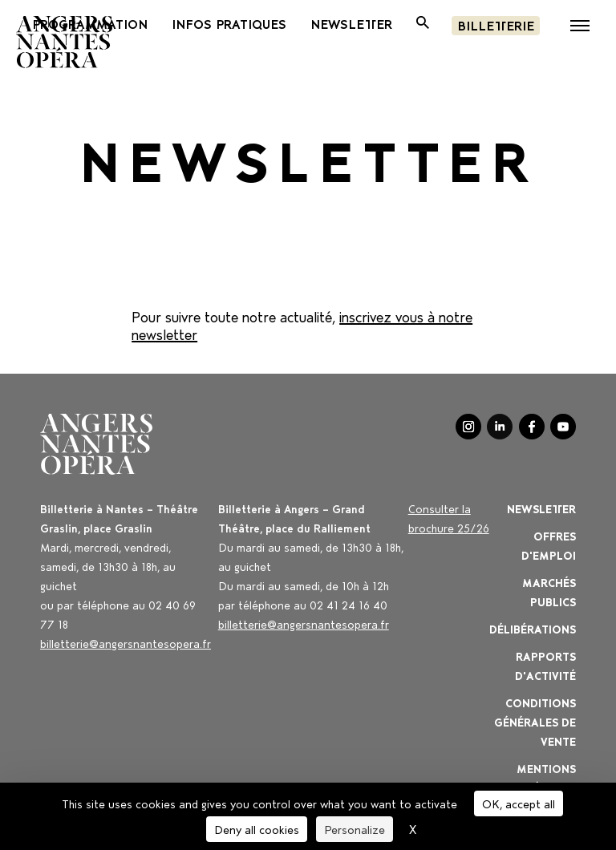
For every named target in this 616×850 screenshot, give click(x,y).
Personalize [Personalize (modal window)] (355, 829)
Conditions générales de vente (535, 721)
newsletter (351, 23)
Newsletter (541, 508)
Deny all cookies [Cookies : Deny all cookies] (257, 829)
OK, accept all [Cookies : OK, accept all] (519, 803)
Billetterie (496, 24)
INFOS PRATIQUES (229, 23)
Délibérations (533, 628)
